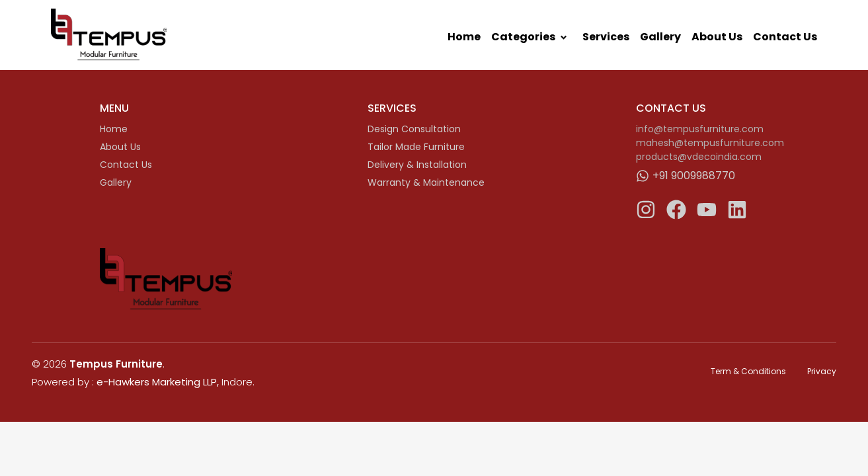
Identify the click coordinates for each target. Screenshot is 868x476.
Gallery (660, 37)
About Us (717, 37)
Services (606, 37)
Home (464, 37)
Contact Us (785, 37)
